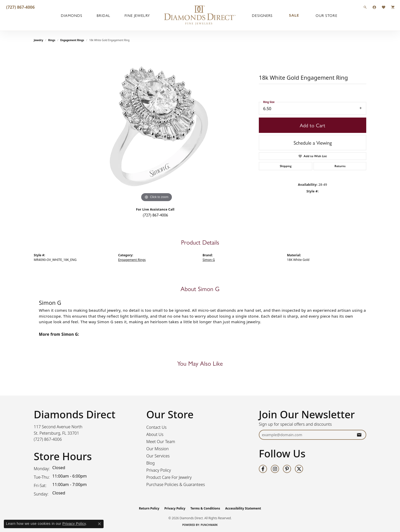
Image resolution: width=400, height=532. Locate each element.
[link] (20, 7)
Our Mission (158, 449)
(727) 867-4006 (155, 215)
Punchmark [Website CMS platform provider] (209, 525)
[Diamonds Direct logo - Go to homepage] (200, 15)
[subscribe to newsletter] (359, 435)
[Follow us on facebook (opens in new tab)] (263, 469)
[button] (365, 7)
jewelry (38, 40)
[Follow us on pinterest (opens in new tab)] (287, 469)
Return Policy (149, 508)
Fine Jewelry (137, 15)
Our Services (158, 456)
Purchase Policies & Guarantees (176, 484)
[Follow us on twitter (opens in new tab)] (299, 469)
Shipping (286, 166)
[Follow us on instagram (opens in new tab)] (275, 469)
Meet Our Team (161, 442)
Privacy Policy (159, 470)
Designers (262, 15)
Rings (52, 40)
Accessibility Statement (243, 508)
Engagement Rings (72, 40)
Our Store (326, 15)
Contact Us (156, 427)
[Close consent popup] (99, 524)
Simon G (209, 260)
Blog (151, 463)
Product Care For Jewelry (169, 477)
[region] (157, 126)
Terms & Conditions (205, 508)
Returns (340, 166)
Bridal (103, 15)
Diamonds (72, 15)
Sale (294, 15)
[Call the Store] (48, 439)
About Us (155, 434)
